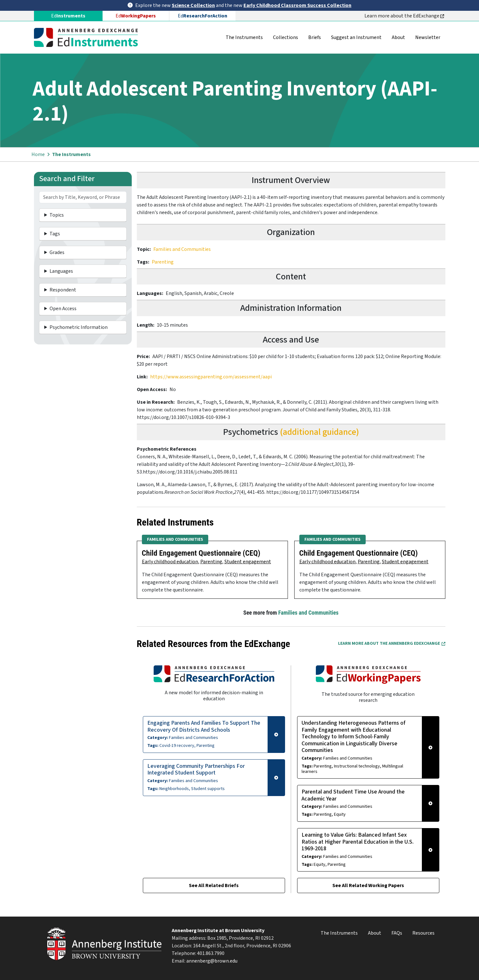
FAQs (397, 933)
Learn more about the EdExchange (404, 16)
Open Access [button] (63, 309)
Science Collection (193, 5)
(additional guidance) (319, 432)
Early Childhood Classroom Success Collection (297, 5)
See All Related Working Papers (368, 885)
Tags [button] (55, 234)
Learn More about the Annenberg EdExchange (392, 644)
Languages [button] (61, 271)
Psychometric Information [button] (79, 327)
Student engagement (248, 562)
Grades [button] (57, 252)
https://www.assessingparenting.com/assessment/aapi (211, 377)
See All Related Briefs (214, 885)
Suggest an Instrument (356, 37)
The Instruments (244, 37)
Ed (136, 16)
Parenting (163, 262)
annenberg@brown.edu (212, 961)
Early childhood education (170, 562)
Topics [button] (57, 215)
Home (38, 154)
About (398, 37)
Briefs (315, 37)
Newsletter (428, 37)
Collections (286, 37)
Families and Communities (182, 249)
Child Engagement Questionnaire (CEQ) (201, 553)
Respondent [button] (63, 290)
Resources (423, 933)
